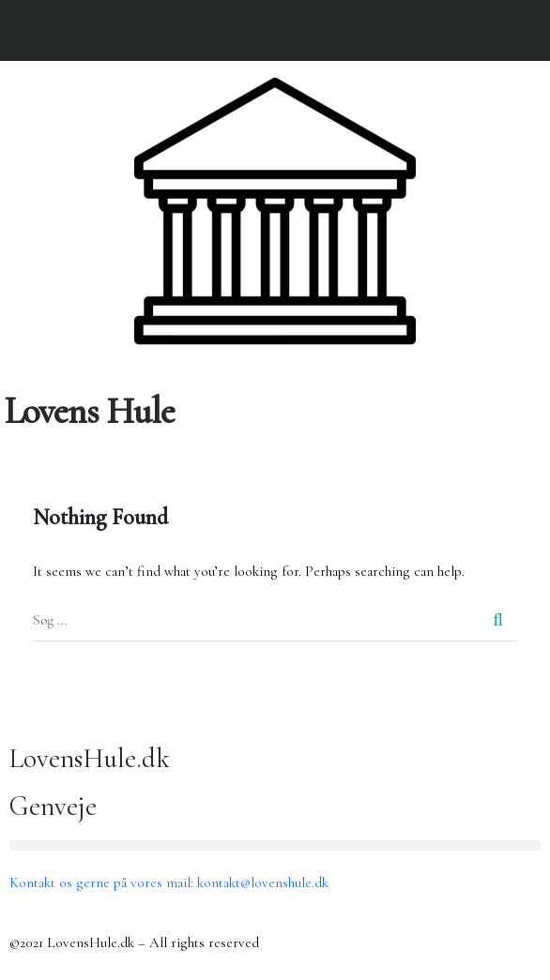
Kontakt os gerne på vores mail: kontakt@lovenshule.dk (169, 882)
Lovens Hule (90, 411)
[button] (535, 376)
